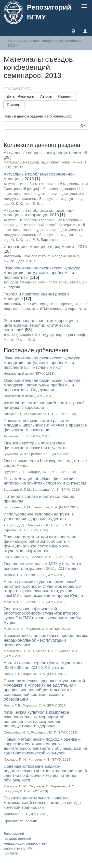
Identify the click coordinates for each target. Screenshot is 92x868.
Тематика (14, 105)
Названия (66, 96)
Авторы (46, 96)
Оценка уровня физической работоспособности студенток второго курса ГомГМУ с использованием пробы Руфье (42, 616)
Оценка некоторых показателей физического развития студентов (36, 445)
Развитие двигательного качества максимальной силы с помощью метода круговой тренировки (42, 803)
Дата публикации (20, 96)
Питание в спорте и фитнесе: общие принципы (39, 499)
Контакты (11, 853)
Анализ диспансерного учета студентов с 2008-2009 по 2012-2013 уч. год (44, 665)
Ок (83, 125)
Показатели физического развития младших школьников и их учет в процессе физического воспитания (45, 425)
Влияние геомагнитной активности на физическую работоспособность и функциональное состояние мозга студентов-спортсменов (40, 544)
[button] (73, 31)
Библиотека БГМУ (19, 848)
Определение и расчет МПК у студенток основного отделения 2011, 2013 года (42, 566)
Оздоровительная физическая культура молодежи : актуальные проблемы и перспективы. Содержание (42, 385)
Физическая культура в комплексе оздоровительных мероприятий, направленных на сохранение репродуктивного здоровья (37, 719)
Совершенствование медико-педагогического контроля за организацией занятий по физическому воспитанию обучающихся (45, 773)
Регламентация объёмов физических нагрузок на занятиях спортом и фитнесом (45, 481)
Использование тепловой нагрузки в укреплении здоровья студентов (39, 516)
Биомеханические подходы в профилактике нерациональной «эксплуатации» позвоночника (46, 640)
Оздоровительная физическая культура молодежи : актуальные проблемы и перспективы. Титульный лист (42, 363)
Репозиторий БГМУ (49, 12)
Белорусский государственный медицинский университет (25, 839)
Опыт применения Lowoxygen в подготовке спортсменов (45, 463)
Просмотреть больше (21, 821)
